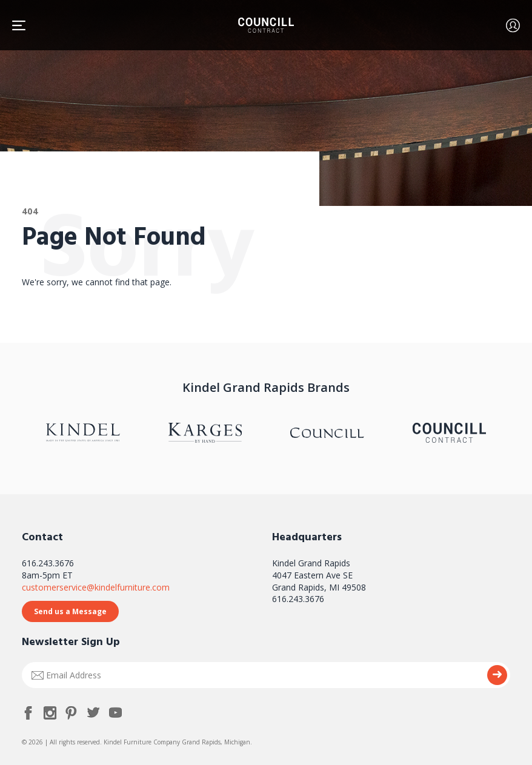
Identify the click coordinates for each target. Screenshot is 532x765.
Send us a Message (70, 611)
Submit (497, 675)
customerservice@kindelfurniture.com (96, 587)
